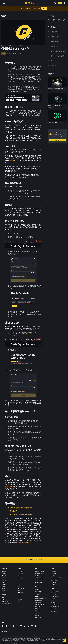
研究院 (20, 599)
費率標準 (54, 598)
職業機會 (4, 574)
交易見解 (54, 582)
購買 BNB (37, 609)
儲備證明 (54, 584)
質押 (6, 177)
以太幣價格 (38, 596)
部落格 (3, 591)
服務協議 (4, 584)
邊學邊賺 (37, 590)
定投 (19, 591)
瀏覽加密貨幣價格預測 (40, 598)
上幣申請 (37, 576)
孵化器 (37, 580)
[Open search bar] (54, 3)
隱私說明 (4, 586)
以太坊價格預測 (39, 603)
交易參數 (54, 605)
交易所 (20, 572)
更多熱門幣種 (38, 617)
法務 (3, 582)
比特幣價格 (38, 594)
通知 (3, 597)
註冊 (60, 3)
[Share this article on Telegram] (59, 20)
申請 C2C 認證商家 (39, 572)
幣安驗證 (54, 603)
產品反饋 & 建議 (55, 596)
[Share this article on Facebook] (54, 20)
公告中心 (4, 576)
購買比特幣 (38, 607)
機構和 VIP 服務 (39, 578)
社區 (3, 593)
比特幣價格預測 (39, 600)
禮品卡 (20, 586)
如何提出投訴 (55, 611)
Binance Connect (39, 582)
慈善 (19, 601)
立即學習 (44, 8)
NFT (19, 595)
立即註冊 (57, 140)
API (52, 600)
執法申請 (54, 609)
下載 (3, 599)
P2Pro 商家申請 (39, 574)
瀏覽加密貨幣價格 (39, 592)
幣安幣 (53, 576)
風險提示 (4, 595)
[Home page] (30, 3)
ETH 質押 (21, 593)
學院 (19, 584)
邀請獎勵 (54, 574)
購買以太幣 (38, 615)
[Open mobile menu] (64, 3)
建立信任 (4, 589)
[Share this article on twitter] (49, 20)
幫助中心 (54, 594)
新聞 (3, 578)
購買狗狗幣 (38, 613)
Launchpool (21, 589)
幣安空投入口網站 (56, 607)
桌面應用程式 (5, 601)
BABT (20, 597)
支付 (19, 576)
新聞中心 (4, 580)
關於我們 (4, 572)
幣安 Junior (21, 580)
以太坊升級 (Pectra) (40, 605)
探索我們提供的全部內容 (34, 560)
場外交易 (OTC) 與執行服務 (58, 578)
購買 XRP (37, 611)
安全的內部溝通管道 (7, 603)
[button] (64, 3)
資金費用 (12, 160)
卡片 (19, 582)
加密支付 (21, 578)
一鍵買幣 (21, 574)
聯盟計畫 (54, 572)
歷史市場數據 (55, 580)
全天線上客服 (55, 592)
